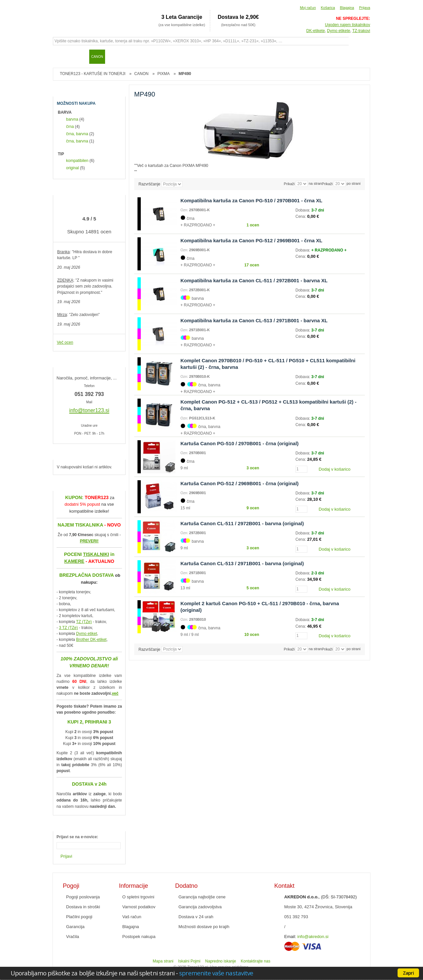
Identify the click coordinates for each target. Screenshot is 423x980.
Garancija (75, 927)
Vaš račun (132, 917)
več (115, 693)
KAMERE (74, 561)
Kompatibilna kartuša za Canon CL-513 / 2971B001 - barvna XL (254, 320)
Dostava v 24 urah (196, 917)
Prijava (365, 8)
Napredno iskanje (221, 961)
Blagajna (347, 8)
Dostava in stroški (83, 907)
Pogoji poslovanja (83, 897)
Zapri (408, 973)
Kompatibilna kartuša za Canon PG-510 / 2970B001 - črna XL (251, 200)
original (73, 168)
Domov (61, 57)
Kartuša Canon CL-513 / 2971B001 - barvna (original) (242, 563)
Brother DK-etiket (91, 640)
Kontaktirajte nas (256, 961)
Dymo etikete (339, 31)
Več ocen (65, 342)
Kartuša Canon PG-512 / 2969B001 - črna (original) (240, 483)
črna (70, 127)
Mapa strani (163, 961)
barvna (72, 119)
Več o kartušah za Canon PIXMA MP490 (173, 166)
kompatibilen (77, 161)
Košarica (328, 8)
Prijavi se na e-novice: (77, 837)
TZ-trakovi (361, 31)
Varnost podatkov (139, 907)
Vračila (73, 937)
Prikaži (327, 184)
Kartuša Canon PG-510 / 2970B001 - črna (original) (240, 443)
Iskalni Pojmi (189, 961)
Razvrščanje (149, 184)
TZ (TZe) (84, 622)
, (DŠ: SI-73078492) (321, 897)
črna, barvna (77, 134)
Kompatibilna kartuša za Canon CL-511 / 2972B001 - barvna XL (254, 280)
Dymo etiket (86, 634)
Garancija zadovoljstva (200, 907)
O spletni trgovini (138, 897)
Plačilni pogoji (79, 917)
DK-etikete (316, 31)
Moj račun (308, 8)
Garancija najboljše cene (202, 897)
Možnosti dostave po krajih (204, 927)
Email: (290, 937)
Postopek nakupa (139, 937)
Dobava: (303, 210)
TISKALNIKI (96, 554)
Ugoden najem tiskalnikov (347, 25)
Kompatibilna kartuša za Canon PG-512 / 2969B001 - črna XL (251, 240)
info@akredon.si (313, 937)
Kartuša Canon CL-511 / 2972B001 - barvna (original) (242, 523)
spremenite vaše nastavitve (216, 973)
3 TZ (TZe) (68, 628)
